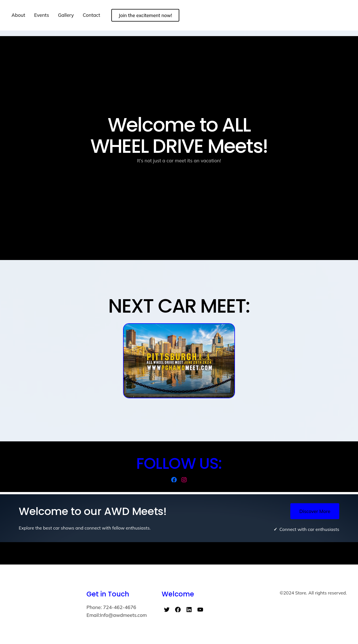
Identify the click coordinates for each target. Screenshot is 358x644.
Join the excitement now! (145, 15)
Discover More (315, 511)
